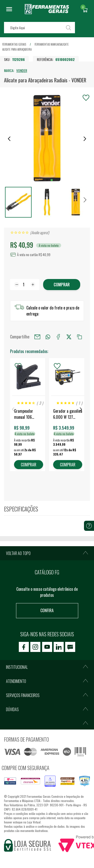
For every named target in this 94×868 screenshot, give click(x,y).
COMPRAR (29, 465)
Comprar (62, 285)
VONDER (22, 70)
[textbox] (39, 28)
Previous (13, 409)
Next (81, 409)
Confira (47, 610)
